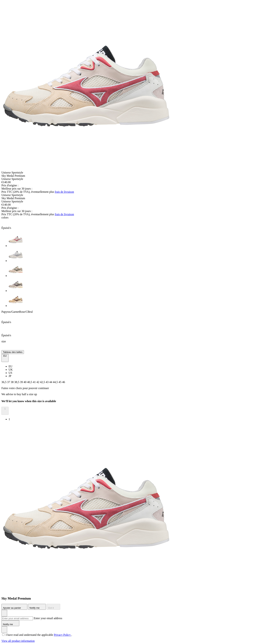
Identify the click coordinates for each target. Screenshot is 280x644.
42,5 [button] (43, 382)
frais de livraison (64, 192)
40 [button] (25, 382)
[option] (144, 240)
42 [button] (38, 382)
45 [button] (60, 382)
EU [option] (10, 366)
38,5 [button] (17, 382)
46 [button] (64, 382)
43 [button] (47, 382)
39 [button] (22, 382)
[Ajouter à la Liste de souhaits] (4, 613)
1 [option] (9, 419)
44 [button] (51, 382)
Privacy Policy (63, 635)
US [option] (10, 373)
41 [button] (35, 382)
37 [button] (9, 382)
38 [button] (12, 382)
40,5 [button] (30, 382)
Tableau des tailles (13, 352)
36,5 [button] (4, 382)
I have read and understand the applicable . (39, 635)
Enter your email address (48, 618)
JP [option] (10, 376)
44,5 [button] (56, 382)
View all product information (18, 641)
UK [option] (11, 370)
